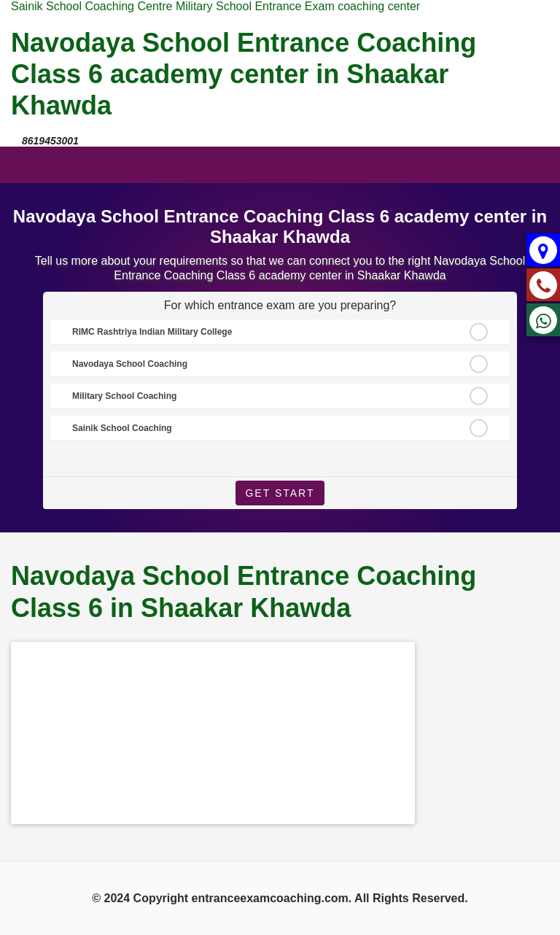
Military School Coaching (124, 396)
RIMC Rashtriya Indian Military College (152, 332)
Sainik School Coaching (122, 428)
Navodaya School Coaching (130, 364)
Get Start (280, 493)
